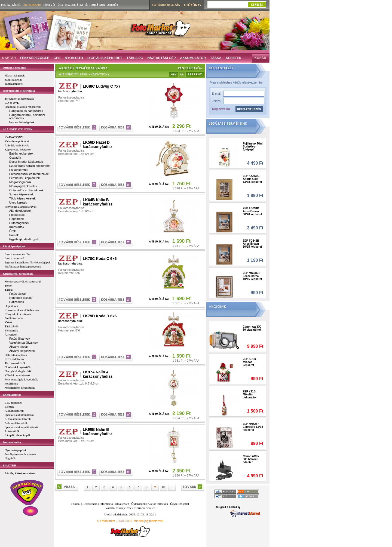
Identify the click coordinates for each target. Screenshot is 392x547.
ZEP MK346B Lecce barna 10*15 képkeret (252, 276)
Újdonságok (138, 504)
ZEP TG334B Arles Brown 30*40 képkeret (252, 211)
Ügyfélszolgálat (180, 504)
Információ (106, 504)
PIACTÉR (10, 465)
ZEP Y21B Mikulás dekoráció (249, 394)
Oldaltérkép (122, 504)
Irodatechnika (12, 442)
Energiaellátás (12, 395)
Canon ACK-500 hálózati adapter (251, 459)
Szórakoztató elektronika (19, 91)
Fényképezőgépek (14, 246)
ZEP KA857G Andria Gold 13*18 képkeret (252, 179)
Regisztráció (221, 109)
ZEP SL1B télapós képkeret (249, 362)
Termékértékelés (145, 508)
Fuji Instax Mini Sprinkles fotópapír (253, 147)
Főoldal (76, 504)
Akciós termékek (158, 504)
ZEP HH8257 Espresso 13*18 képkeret (253, 427)
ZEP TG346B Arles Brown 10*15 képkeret (252, 244)
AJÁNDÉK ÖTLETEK (18, 129)
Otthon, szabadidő (14, 67)
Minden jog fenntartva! (148, 521)
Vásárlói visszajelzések (119, 508)
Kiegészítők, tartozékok (18, 273)
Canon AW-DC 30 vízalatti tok (252, 328)
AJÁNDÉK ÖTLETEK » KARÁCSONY (84, 74)
